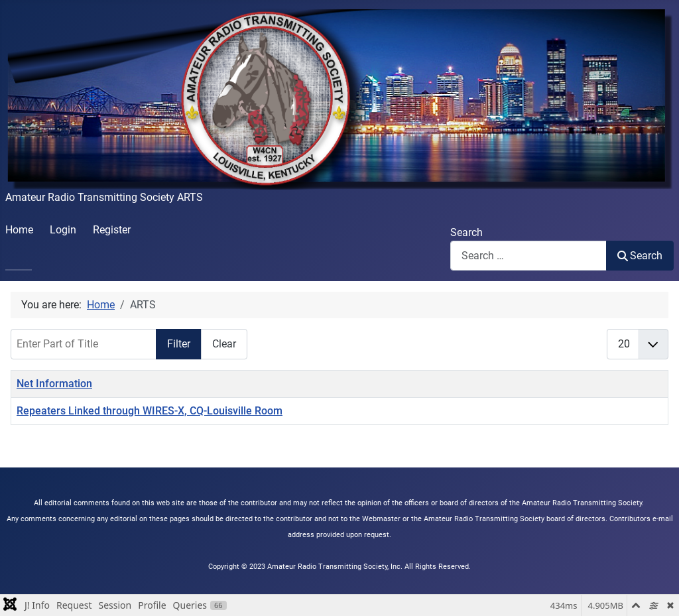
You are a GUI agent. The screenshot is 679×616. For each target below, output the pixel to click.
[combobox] (528, 256)
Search (466, 232)
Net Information (54, 384)
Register (112, 230)
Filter (179, 344)
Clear (224, 344)
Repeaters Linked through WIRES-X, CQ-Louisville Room (150, 411)
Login (63, 230)
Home (19, 230)
